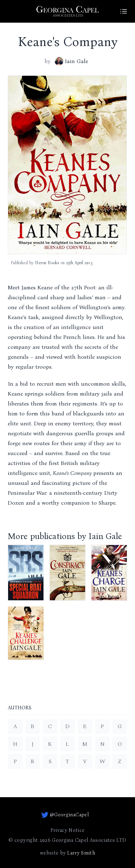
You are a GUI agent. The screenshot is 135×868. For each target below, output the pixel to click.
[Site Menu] (124, 11)
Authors (20, 708)
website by (67, 853)
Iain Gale (71, 61)
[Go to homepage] (67, 11)
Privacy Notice (68, 830)
